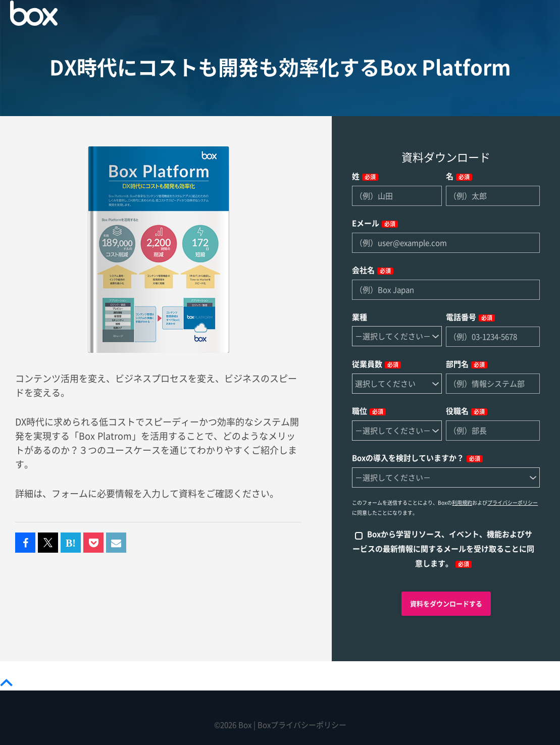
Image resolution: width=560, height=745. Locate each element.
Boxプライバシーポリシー (302, 725)
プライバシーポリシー (513, 503)
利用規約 (462, 503)
